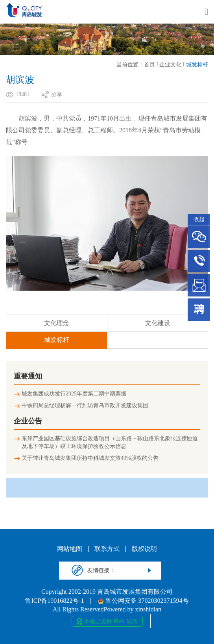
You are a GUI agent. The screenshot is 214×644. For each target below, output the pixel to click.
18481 (23, 94)
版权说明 (144, 549)
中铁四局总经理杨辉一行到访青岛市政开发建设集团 (85, 405)
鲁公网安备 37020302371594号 (143, 601)
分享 (57, 94)
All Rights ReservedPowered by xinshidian (107, 609)
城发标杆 (197, 65)
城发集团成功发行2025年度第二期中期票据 (74, 394)
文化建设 (158, 323)
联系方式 (107, 549)
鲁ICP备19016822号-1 (54, 601)
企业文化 (170, 65)
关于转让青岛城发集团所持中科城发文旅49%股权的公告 (90, 458)
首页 (149, 65)
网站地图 (70, 549)
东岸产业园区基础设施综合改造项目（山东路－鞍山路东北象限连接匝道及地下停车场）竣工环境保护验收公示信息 (110, 442)
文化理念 (57, 323)
